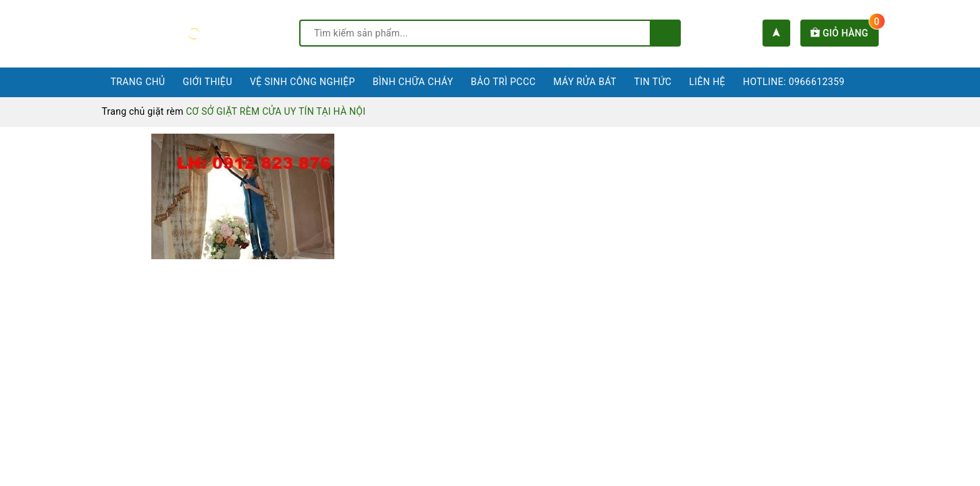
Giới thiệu (208, 82)
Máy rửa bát (585, 82)
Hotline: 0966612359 (794, 82)
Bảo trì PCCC (503, 82)
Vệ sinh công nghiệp (303, 82)
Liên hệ (707, 82)
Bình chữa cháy (413, 82)
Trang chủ (138, 82)
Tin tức (653, 82)
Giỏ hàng (844, 33)
